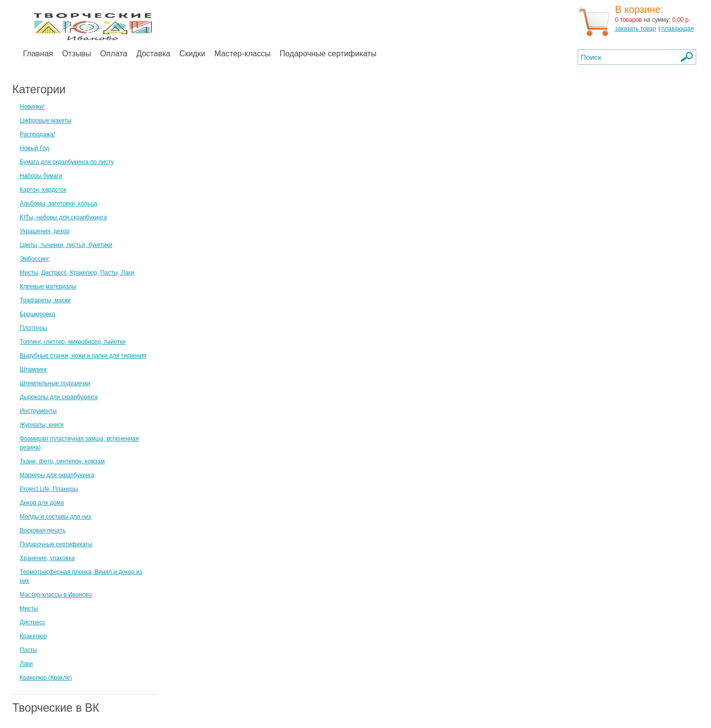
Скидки (192, 54)
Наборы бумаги (41, 176)
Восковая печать (43, 530)
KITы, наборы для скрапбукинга (63, 217)
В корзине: (639, 9)
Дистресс (33, 622)
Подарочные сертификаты (328, 54)
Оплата (114, 54)
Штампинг (34, 369)
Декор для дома (42, 503)
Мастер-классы (242, 54)
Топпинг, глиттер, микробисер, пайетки (73, 342)
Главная (38, 54)
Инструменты (38, 411)
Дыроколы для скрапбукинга (59, 397)
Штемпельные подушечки (55, 383)
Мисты (29, 608)
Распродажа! (38, 134)
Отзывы (77, 54)
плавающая (678, 29)
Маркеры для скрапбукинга (57, 475)
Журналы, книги (42, 425)
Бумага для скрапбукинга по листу (67, 162)
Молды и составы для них (56, 517)
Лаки (26, 664)
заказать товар (636, 29)
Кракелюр (33, 636)
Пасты (28, 650)
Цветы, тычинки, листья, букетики (66, 245)
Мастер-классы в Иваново (56, 595)
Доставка (153, 54)
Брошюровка (38, 314)
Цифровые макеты (46, 121)
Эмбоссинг (35, 259)
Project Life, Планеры (49, 489)
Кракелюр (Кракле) (46, 678)
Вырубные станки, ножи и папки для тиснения (83, 356)
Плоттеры (33, 328)
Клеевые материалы (48, 286)
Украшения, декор (45, 231)
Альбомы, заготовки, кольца (59, 203)
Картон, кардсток (43, 190)
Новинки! (32, 107)
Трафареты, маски (45, 300)
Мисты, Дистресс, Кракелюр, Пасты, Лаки (77, 273)
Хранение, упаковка (47, 558)
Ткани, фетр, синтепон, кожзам (62, 461)
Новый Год (34, 148)
